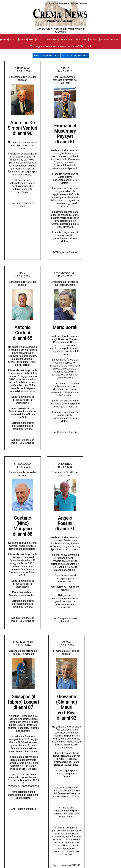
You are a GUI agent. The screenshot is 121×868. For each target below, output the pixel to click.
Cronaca (14, 40)
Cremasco (94, 40)
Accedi (106, 50)
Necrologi (48, 50)
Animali (15, 50)
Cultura (63, 40)
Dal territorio (50, 40)
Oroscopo (105, 40)
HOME (4, 40)
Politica (23, 40)
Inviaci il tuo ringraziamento (75, 56)
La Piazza (116, 40)
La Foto (31, 40)
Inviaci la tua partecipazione (47, 56)
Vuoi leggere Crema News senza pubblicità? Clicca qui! (60, 46)
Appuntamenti (81, 40)
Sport (71, 40)
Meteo (39, 40)
